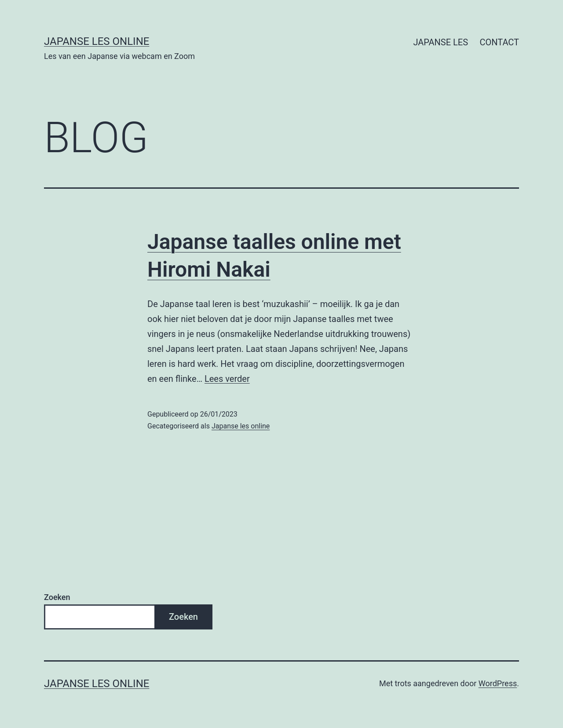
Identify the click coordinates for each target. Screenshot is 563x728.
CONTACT (499, 42)
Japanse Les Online (97, 41)
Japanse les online (241, 426)
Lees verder (227, 379)
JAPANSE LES (441, 42)
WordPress (498, 683)
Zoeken (57, 597)
